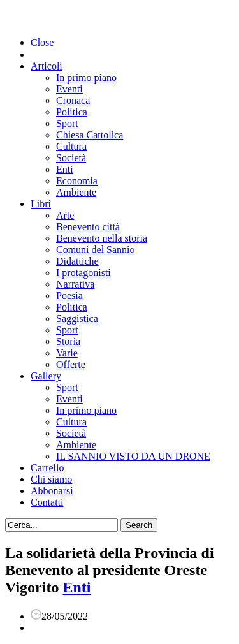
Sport (67, 123)
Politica (72, 112)
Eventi (69, 89)
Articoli (47, 66)
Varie (67, 353)
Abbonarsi (52, 491)
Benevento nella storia (102, 238)
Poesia (69, 296)
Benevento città (88, 227)
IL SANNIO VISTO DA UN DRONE (133, 456)
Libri (41, 204)
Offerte (71, 364)
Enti (65, 169)
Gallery (46, 376)
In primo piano (86, 77)
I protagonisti (83, 273)
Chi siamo (51, 479)
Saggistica (77, 318)
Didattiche (77, 261)
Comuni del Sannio (96, 250)
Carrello (47, 468)
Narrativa (75, 284)
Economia (77, 181)
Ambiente (76, 192)
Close (42, 42)
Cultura (71, 146)
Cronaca (73, 100)
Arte (65, 215)
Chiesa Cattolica (90, 135)
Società (71, 158)
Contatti (47, 502)
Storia (68, 341)
